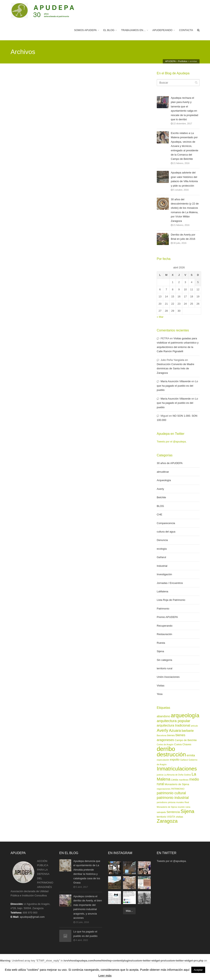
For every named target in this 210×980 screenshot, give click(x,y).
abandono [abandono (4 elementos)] (163, 716)
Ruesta (161, 643)
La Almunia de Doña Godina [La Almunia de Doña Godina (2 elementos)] (177, 775)
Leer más (105, 975)
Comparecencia (166, 523)
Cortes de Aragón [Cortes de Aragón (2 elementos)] (165, 744)
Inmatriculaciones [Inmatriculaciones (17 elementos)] (177, 769)
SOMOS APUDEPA (85, 30)
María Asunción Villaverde (176, 381)
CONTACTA (186, 30)
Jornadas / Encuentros (170, 583)
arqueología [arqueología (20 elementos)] (185, 715)
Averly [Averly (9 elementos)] (162, 730)
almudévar (163, 472)
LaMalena (162, 591)
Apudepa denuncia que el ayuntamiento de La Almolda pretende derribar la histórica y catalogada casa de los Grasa (87, 872)
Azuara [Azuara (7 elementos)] (175, 730)
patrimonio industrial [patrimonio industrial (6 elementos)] (173, 798)
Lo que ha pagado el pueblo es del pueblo (177, 386)
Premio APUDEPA (167, 617)
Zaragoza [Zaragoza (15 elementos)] (167, 821)
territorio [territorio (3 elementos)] (162, 817)
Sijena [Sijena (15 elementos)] (187, 811)
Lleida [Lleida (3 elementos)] (175, 780)
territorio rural (164, 668)
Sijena (160, 651)
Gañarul (161, 557)
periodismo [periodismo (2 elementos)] (162, 802)
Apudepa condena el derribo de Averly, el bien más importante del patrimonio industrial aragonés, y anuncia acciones (88, 907)
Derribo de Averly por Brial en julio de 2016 (183, 237)
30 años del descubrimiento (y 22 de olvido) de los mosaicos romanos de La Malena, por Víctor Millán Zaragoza (185, 210)
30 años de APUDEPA (170, 463)
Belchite (161, 497)
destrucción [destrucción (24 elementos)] (171, 754)
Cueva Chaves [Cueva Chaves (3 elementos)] (183, 744)
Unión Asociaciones (168, 677)
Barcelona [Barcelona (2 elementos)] (162, 735)
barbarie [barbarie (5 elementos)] (188, 731)
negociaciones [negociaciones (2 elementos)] (164, 789)
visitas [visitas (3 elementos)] (179, 817)
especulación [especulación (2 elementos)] (163, 760)
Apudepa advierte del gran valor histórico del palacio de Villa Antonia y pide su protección (184, 179)
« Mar (160, 317)
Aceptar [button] (198, 970)
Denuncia (162, 540)
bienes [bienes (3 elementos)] (171, 735)
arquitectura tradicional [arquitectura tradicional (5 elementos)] (173, 725)
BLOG (160, 506)
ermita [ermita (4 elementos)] (191, 755)
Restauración (164, 634)
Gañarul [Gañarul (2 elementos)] (184, 760)
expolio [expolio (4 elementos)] (175, 760)
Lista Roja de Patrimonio (171, 600)
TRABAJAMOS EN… (133, 30)
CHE (159, 514)
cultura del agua (166, 532)
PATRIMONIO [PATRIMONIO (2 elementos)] (178, 789)
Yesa (160, 694)
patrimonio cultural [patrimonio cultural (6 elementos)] (171, 793)
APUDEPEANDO (162, 30)
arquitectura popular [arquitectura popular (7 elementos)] (174, 721)
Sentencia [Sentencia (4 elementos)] (173, 812)
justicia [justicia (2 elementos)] (160, 775)
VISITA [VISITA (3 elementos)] (171, 817)
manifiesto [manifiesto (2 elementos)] (184, 780)
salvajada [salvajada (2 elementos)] (161, 812)
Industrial (162, 566)
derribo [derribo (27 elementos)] (166, 749)
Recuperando (165, 626)
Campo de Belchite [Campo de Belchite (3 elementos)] (186, 740)
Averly (160, 489)
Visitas (161, 686)
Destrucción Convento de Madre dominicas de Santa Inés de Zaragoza (175, 369)
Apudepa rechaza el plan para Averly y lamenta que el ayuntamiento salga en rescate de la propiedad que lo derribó (184, 108)
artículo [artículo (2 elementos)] (194, 726)
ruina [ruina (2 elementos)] (188, 807)
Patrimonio (163, 609)
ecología (162, 549)
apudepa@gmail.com (32, 917)
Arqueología (164, 480)
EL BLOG (109, 30)
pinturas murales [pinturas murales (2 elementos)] (176, 802)
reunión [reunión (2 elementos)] (181, 807)
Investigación (164, 574)
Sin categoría (164, 660)
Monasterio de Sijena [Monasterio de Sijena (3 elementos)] (177, 784)
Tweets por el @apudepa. (172, 442)
